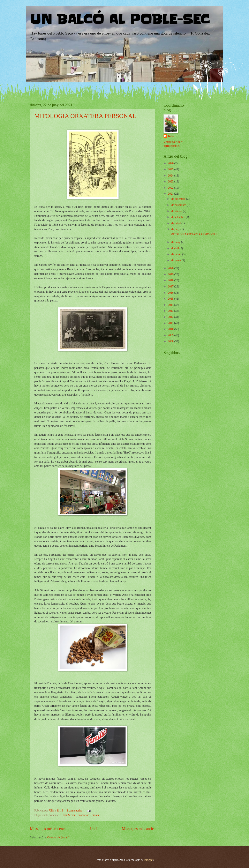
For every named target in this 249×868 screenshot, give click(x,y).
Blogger (149, 860)
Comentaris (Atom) (58, 837)
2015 (171, 299)
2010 (171, 329)
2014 (171, 305)
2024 (171, 176)
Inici (94, 829)
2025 (171, 169)
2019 (171, 274)
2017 (171, 287)
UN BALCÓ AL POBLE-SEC (120, 20)
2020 (171, 268)
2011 (171, 323)
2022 (171, 188)
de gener (177, 260)
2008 (171, 341)
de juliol (176, 223)
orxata (95, 815)
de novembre (179, 205)
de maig (176, 242)
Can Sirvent (70, 815)
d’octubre (177, 211)
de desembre (179, 199)
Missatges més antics (139, 829)
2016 (171, 293)
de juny (176, 229)
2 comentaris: (75, 811)
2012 (171, 317)
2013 (171, 311)
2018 (171, 280)
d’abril (175, 248)
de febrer (177, 254)
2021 (171, 194)
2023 (171, 182)
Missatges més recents (48, 829)
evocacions (84, 815)
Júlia (171, 136)
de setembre (179, 217)
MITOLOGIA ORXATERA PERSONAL (85, 116)
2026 (171, 163)
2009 (171, 335)
